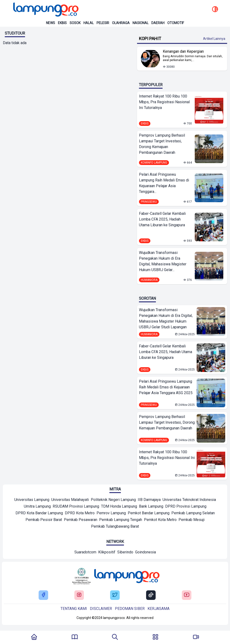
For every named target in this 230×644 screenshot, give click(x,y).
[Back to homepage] (45, 10)
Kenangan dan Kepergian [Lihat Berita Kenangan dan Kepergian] (183, 51)
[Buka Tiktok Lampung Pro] (151, 595)
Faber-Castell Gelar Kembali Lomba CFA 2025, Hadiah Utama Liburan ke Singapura (162, 219)
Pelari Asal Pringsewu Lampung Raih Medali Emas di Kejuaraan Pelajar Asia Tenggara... (164, 183)
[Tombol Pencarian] (115, 637)
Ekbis (62, 23)
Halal (89, 23)
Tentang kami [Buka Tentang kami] (74, 609)
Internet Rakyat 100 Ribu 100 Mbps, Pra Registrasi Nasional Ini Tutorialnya (164, 102)
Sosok (75, 23)
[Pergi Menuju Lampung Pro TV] (196, 637)
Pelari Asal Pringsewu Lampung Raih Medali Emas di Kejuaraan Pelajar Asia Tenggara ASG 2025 (166, 387)
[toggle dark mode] (215, 10)
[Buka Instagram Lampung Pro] (79, 595)
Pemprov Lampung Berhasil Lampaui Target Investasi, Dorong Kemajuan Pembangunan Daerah (162, 144)
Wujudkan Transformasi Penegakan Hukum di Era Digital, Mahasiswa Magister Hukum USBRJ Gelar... (163, 261)
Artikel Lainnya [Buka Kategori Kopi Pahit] (214, 39)
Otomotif (176, 23)
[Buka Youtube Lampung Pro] (187, 595)
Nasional (141, 23)
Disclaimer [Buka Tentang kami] (101, 609)
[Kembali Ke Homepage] (34, 637)
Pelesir (103, 23)
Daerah (158, 23)
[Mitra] (32, 500)
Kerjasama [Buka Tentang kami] (158, 609)
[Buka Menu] (155, 637)
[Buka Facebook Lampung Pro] (43, 595)
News (51, 23)
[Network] (85, 553)
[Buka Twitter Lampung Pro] (115, 595)
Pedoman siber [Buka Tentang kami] (130, 609)
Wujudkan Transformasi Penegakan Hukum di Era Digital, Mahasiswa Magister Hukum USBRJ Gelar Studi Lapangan (166, 318)
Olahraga (121, 23)
